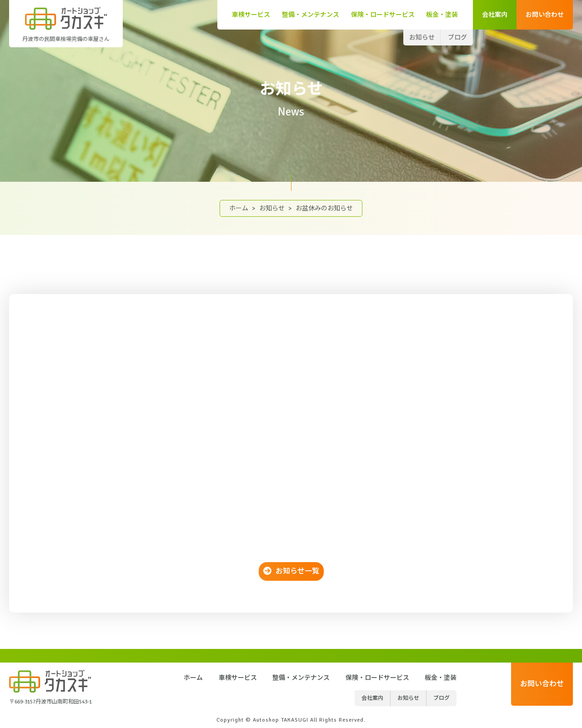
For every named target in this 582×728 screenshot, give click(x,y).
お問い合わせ (545, 15)
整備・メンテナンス (311, 15)
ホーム (239, 208)
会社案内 (495, 15)
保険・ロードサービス (383, 15)
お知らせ (422, 37)
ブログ (457, 37)
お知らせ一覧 (297, 571)
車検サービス (251, 15)
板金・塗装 (442, 15)
